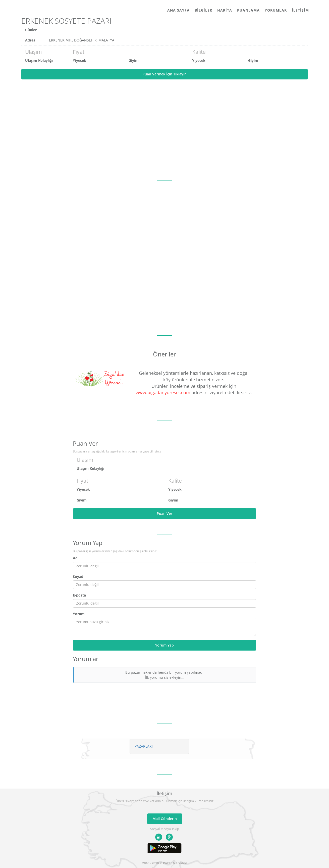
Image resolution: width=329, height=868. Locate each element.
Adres (30, 40)
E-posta (79, 595)
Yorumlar (276, 10)
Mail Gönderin (165, 819)
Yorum (79, 614)
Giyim (134, 60)
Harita (225, 10)
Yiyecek (79, 60)
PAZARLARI (144, 746)
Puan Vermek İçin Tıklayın (164, 74)
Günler (31, 30)
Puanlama (248, 10)
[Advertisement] (164, 130)
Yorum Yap (164, 645)
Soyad (78, 577)
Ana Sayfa (178, 10)
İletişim (300, 10)
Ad (75, 558)
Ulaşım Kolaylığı (39, 60)
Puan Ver (164, 513)
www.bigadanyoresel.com (163, 392)
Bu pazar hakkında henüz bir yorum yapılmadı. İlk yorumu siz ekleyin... (165, 675)
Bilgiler (203, 10)
